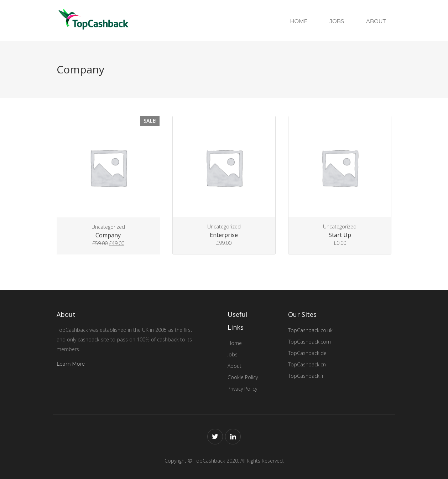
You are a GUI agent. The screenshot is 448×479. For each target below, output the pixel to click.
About (376, 21)
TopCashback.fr (306, 376)
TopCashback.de (307, 353)
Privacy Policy (242, 389)
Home (299, 21)
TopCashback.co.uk (310, 330)
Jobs (337, 21)
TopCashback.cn (307, 364)
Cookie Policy (243, 377)
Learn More (71, 364)
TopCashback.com (309, 342)
